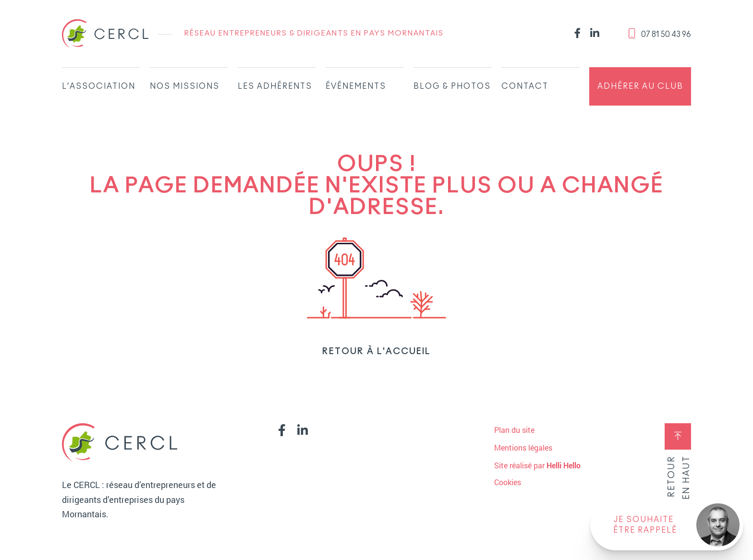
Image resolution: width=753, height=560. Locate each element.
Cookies (508, 482)
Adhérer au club (640, 86)
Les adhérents (275, 86)
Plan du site (514, 430)
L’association (99, 86)
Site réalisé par (537, 465)
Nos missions (185, 86)
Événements (356, 86)
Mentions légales (523, 447)
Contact (525, 86)
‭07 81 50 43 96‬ (660, 33)
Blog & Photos (452, 86)
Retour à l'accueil (376, 352)
